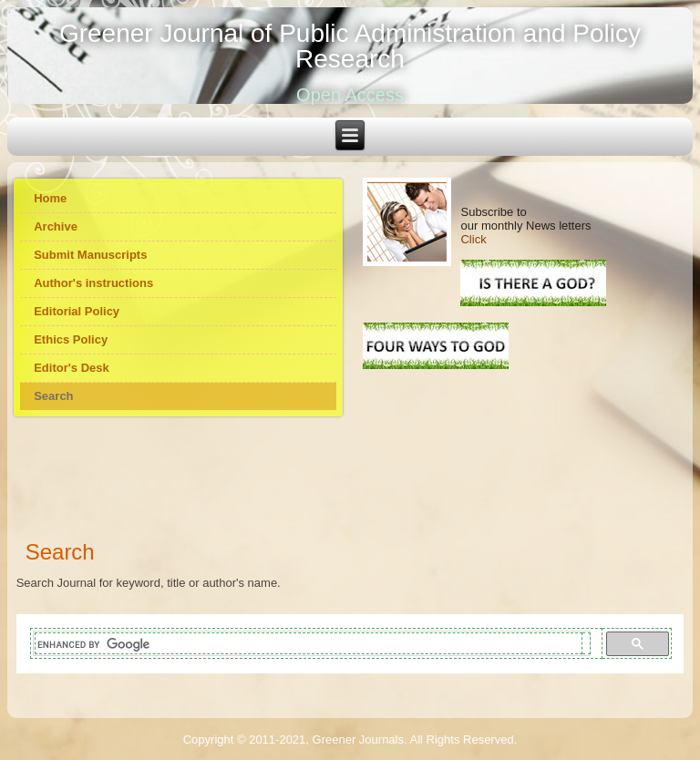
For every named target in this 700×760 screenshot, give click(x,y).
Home (50, 198)
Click (473, 239)
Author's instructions (93, 283)
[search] (309, 645)
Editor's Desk (72, 368)
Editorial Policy (77, 311)
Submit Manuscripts (90, 255)
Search (53, 396)
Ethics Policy (71, 339)
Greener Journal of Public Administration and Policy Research (350, 46)
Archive (56, 226)
